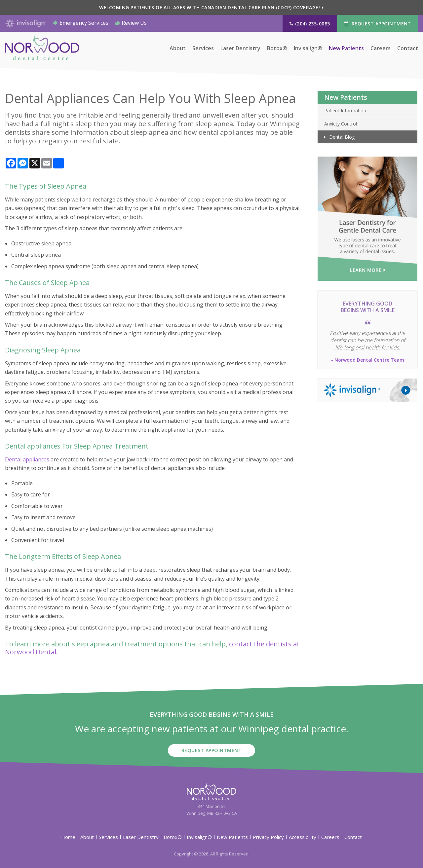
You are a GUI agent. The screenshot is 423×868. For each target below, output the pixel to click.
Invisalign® (308, 49)
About (178, 49)
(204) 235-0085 (313, 24)
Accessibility (303, 837)
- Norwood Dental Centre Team (368, 360)
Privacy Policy (268, 837)
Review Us (131, 23)
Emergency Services (81, 23)
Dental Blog (342, 137)
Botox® (277, 49)
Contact (408, 49)
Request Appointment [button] (381, 24)
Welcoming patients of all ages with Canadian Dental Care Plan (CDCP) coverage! (210, 7)
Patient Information (345, 110)
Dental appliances (27, 459)
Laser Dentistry (240, 49)
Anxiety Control (341, 124)
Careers (381, 49)
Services (203, 49)
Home (68, 837)
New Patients (346, 49)
